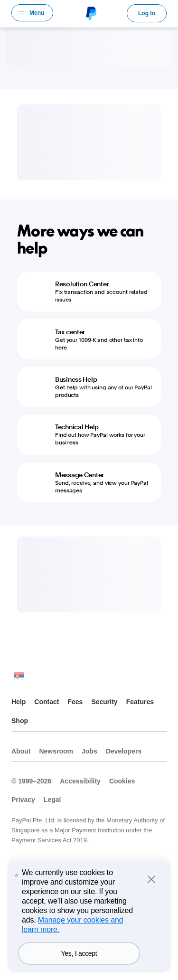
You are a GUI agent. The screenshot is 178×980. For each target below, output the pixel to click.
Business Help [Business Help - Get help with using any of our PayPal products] (76, 379)
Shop (20, 721)
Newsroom (56, 751)
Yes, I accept (79, 953)
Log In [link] (147, 13)
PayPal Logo (90, 13)
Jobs (89, 751)
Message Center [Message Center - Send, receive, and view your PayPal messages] (80, 475)
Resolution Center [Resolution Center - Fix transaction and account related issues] (82, 284)
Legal (52, 800)
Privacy (23, 800)
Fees (75, 702)
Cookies (122, 781)
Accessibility (80, 781)
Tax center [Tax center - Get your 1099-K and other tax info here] (70, 332)
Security (104, 702)
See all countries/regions (19, 678)
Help (19, 702)
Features (140, 702)
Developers (124, 751)
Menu (37, 13)
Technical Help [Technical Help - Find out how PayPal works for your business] (77, 427)
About (21, 751)
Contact (47, 702)
